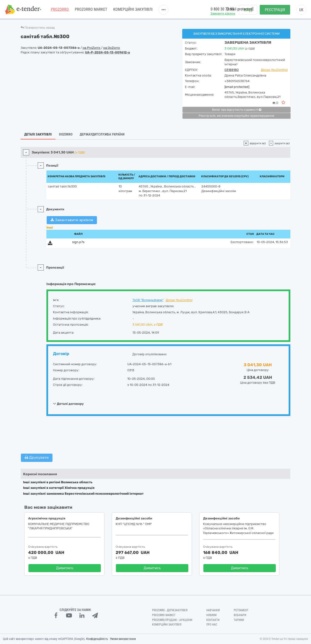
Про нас (212, 625)
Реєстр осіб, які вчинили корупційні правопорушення (237, 116)
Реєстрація (275, 10)
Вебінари (240, 615)
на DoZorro (112, 48)
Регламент (241, 610)
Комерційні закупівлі (133, 10)
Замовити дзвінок (223, 13)
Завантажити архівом (72, 220)
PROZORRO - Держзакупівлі (170, 610)
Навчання (213, 610)
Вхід (248, 10)
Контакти (213, 620)
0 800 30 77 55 (222, 9)
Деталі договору (68, 404)
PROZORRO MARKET (91, 10)
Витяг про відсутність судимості (237, 110)
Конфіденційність (97, 639)
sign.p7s (78, 242)
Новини (211, 615)
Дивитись (65, 568)
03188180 (232, 70)
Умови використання (123, 639)
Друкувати (37, 458)
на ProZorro (92, 48)
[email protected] (237, 87)
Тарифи (239, 620)
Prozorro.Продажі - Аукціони (172, 620)
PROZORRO (60, 10)
